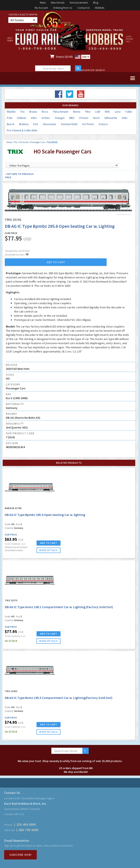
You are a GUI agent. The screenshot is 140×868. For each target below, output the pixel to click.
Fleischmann (61, 112)
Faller (129, 112)
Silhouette (111, 118)
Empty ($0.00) (64, 57)
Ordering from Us (63, 8)
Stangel (60, 118)
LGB (98, 112)
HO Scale (24, 142)
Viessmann (49, 124)
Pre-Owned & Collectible (22, 130)
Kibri (34, 118)
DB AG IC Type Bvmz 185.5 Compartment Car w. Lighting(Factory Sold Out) (59, 698)
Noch (96, 118)
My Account (41, 8)
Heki (125, 118)
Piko (88, 112)
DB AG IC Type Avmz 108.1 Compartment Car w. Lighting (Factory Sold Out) (59, 607)
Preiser (84, 118)
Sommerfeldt (69, 124)
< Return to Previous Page (19, 176)
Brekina (24, 124)
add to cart (56, 262)
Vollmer (22, 118)
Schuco (103, 124)
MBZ (72, 118)
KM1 (107, 112)
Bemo (77, 112)
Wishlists (100, 8)
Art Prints (88, 124)
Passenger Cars (37, 142)
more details (49, 550)
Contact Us (84, 8)
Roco (45, 112)
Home (9, 142)
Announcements (79, 3)
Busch (11, 124)
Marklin (11, 112)
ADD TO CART (49, 543)
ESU (36, 124)
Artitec (46, 118)
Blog (96, 3)
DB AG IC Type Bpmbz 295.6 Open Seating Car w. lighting (45, 515)
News (43, 3)
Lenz (118, 112)
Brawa (33, 112)
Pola (10, 118)
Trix (22, 112)
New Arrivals (58, 3)
